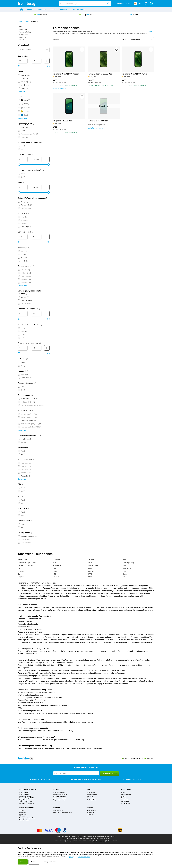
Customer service (78, 10)
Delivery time (23, 814)
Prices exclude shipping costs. (106, 836)
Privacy (69, 841)
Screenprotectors (126, 794)
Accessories (41, 10)
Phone (30, 10)
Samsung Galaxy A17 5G (26, 804)
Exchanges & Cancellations (27, 818)
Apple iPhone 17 (24, 792)
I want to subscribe (109, 774)
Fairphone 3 (23, 673)
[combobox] (85, 4)
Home (20, 22)
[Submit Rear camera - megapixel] (47, 314)
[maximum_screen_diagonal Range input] (37, 237)
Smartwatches (125, 802)
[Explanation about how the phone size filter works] (28, 213)
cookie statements (84, 857)
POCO (90, 577)
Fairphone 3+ (23, 670)
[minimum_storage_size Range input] (23, 159)
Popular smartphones (28, 790)
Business (120, 4)
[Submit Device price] (47, 61)
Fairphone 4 (23, 665)
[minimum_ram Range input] (23, 187)
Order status (22, 812)
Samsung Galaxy (25, 32)
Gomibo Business (58, 810)
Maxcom (56, 577)
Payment (22, 810)
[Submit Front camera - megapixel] (47, 348)
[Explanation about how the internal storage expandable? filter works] (43, 170)
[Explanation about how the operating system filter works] (34, 124)
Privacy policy (91, 814)
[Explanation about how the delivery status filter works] (31, 533)
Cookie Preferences (99, 841)
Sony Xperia (127, 568)
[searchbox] (83, 4)
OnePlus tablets (92, 800)
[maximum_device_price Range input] (37, 61)
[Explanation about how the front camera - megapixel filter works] (40, 343)
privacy (72, 857)
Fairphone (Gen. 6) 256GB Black (100, 74)
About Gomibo (91, 810)
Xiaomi (22, 40)
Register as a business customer (62, 812)
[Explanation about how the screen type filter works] (29, 248)
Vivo (124, 571)
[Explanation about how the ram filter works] (24, 182)
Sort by (124, 40)
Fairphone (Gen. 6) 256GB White (135, 74)
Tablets (53, 10)
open (145, 758)
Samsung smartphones (60, 794)
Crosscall (21, 571)
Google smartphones (59, 800)
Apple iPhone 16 (24, 794)
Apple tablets (91, 792)
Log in (128, 4)
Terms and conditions (85, 841)
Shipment (22, 816)
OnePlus (91, 571)
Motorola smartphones (60, 798)
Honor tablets (91, 798)
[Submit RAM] (47, 187)
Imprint (75, 841)
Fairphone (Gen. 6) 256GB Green (66, 74)
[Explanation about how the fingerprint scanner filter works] (35, 383)
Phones (56, 790)
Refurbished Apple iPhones (27, 563)
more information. (105, 838)
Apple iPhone (24, 29)
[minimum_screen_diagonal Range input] (23, 237)
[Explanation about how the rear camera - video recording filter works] (44, 325)
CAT (19, 568)
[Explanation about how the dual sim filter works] (27, 359)
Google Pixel (24, 35)
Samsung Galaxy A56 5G (26, 798)
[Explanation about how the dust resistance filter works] (32, 395)
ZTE (124, 577)
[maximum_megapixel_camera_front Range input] (37, 348)
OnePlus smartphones (59, 796)
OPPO (90, 574)
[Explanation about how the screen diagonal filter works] (33, 232)
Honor (55, 571)
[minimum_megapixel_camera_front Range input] (23, 348)
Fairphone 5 (23, 660)
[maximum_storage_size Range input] (37, 159)
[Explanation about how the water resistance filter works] (33, 411)
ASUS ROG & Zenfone (25, 565)
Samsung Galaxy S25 (25, 796)
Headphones (125, 800)
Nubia (90, 568)
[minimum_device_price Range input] (23, 61)
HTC (54, 574)
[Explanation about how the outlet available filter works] (32, 521)
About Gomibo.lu (60, 841)
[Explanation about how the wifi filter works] (23, 496)
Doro (20, 574)
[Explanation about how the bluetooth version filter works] (34, 460)
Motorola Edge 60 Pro (25, 802)
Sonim (125, 565)
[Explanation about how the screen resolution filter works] (34, 266)
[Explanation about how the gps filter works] (23, 484)
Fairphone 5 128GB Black (63, 121)
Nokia (90, 563)
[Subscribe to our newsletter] (76, 773)
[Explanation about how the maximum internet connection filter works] (43, 142)
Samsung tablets (92, 794)
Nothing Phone (93, 565)
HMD (55, 568)
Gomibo (90, 808)
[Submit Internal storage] (47, 159)
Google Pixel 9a (23, 800)
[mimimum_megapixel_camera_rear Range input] (23, 314)
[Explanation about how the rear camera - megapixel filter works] (40, 309)
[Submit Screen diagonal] (47, 237)
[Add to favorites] (82, 50)
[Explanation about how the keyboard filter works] (27, 371)
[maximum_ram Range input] (37, 187)
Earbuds (123, 798)
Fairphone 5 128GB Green (98, 121)
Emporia (21, 577)
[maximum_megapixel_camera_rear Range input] (37, 314)
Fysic (55, 563)
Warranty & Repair (24, 820)
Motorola (23, 37)
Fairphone (56, 560)
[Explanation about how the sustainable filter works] (29, 508)
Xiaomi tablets (91, 796)
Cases (123, 792)
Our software (91, 812)
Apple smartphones (59, 792)
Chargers (124, 796)
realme (125, 560)
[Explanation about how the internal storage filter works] (32, 154)
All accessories (125, 804)
